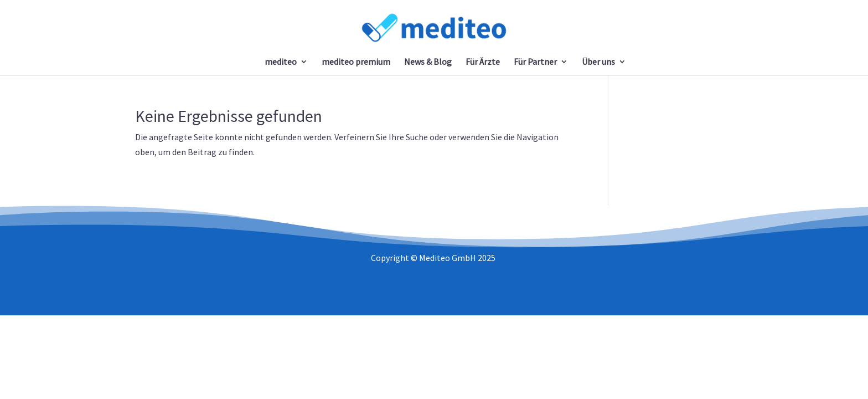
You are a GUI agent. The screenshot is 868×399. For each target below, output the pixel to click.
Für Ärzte (483, 62)
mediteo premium (356, 62)
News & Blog (428, 62)
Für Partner (535, 62)
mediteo (281, 62)
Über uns (598, 62)
